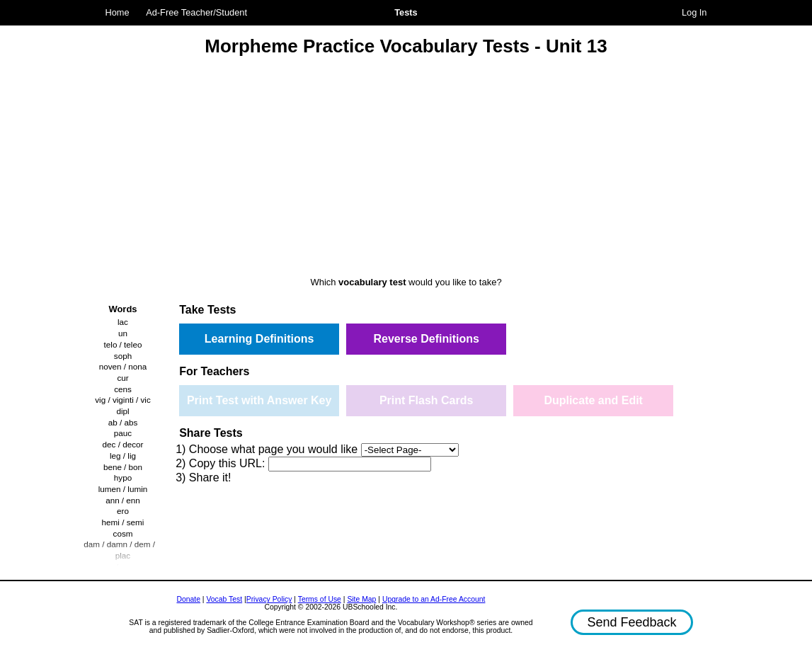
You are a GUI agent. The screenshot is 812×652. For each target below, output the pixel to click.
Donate (188, 599)
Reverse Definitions (426, 339)
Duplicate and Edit (593, 400)
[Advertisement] (406, 168)
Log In (694, 12)
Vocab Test (224, 599)
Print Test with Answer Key (259, 400)
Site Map (361, 599)
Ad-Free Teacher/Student (196, 12)
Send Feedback (631, 622)
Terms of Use (320, 599)
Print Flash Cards (426, 400)
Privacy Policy (269, 599)
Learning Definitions (259, 339)
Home (118, 12)
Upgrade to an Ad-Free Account (434, 599)
